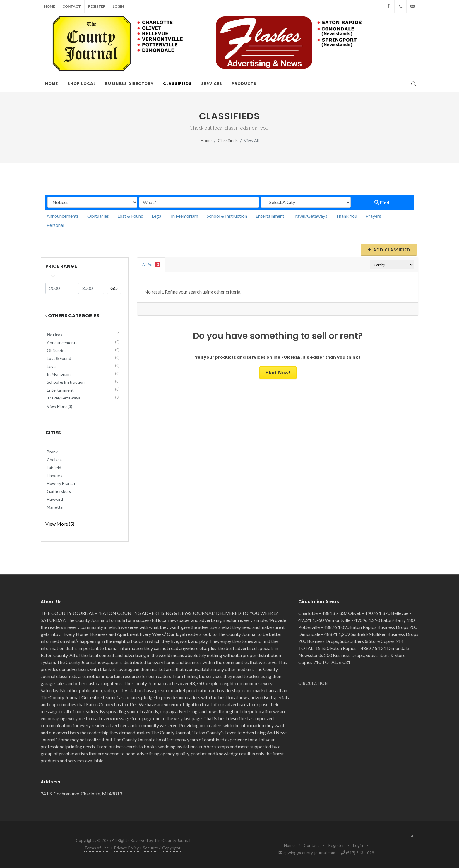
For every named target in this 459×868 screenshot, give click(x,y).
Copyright (171, 848)
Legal (157, 216)
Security (150, 848)
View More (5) (60, 524)
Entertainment (270, 216)
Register (97, 6)
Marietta (55, 507)
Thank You (346, 216)
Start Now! (278, 373)
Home (50, 6)
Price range (61, 266)
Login (118, 6)
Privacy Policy (126, 848)
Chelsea (54, 460)
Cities (53, 433)
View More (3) (60, 406)
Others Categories (72, 316)
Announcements (63, 216)
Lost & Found (130, 216)
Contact (72, 6)
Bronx (52, 452)
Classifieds (228, 141)
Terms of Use (97, 848)
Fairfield (54, 468)
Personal (55, 225)
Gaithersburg (59, 491)
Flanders (55, 475)
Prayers (373, 216)
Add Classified (389, 250)
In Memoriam (185, 216)
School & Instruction (227, 216)
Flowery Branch (61, 483)
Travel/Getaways (310, 216)
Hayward (55, 499)
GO (114, 288)
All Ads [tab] (151, 265)
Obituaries (98, 216)
